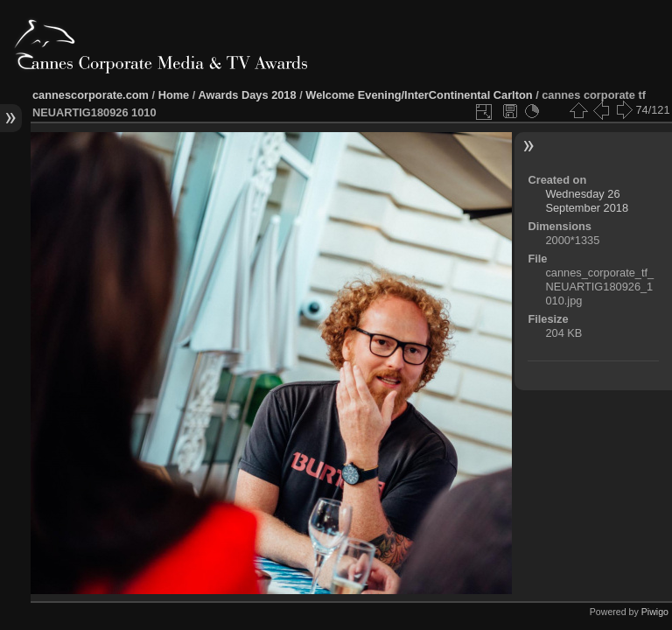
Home (174, 95)
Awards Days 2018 (247, 95)
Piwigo (655, 612)
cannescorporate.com (91, 95)
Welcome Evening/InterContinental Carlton (419, 95)
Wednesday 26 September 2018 (587, 201)
